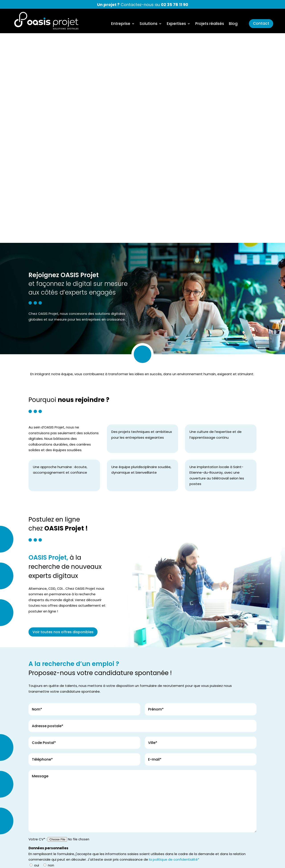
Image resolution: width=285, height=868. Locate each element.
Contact (261, 23)
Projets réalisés (210, 24)
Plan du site (262, 861)
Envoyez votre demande (54, 691)
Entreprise (121, 24)
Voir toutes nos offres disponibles (63, 422)
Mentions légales (188, 861)
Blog (233, 24)
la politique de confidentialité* (174, 650)
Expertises (176, 24)
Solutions (149, 24)
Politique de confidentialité (227, 861)
